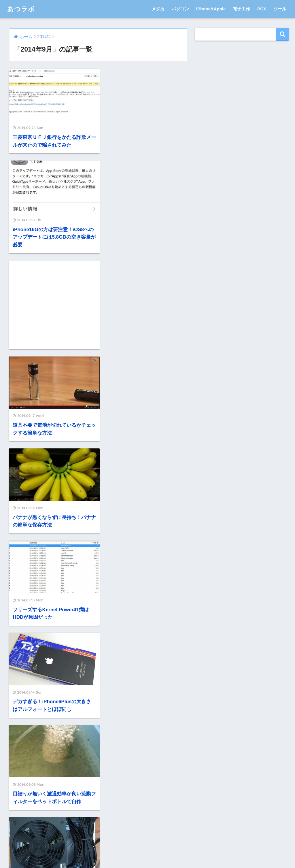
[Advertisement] (52, 209)
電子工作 (241, 9)
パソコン (180, 9)
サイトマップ (182, 852)
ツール (280, 9)
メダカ (158, 9)
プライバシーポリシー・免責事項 (132, 852)
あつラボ (22, 9)
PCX (262, 9)
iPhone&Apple (211, 9)
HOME (147, 840)
